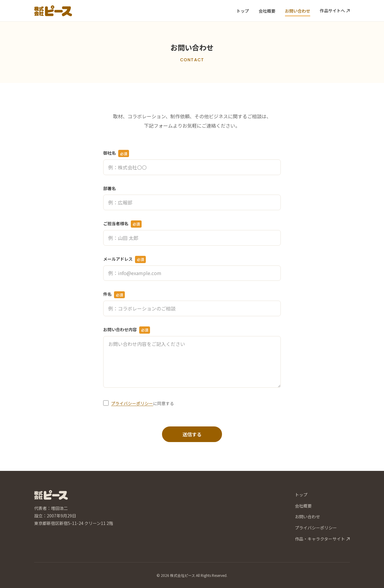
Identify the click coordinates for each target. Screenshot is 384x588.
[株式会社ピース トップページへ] (53, 11)
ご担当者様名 (122, 224)
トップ (243, 11)
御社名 (116, 153)
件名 (114, 295)
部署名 (109, 188)
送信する (192, 434)
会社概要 (267, 11)
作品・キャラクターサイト (322, 539)
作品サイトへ (335, 11)
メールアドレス (124, 259)
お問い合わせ (298, 11)
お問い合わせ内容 (127, 330)
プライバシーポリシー (132, 403)
